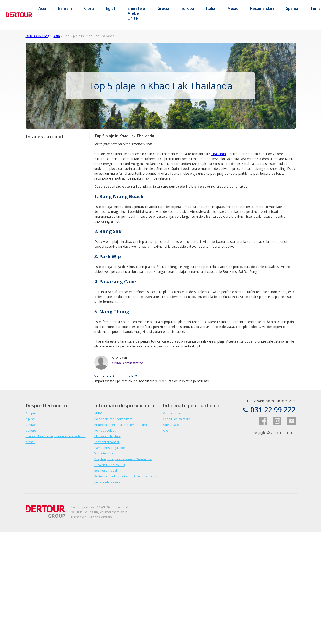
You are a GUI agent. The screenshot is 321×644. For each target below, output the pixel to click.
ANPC (98, 413)
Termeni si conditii (107, 442)
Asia (42, 8)
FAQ (166, 430)
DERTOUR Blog (37, 36)
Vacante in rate (105, 453)
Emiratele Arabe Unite (136, 13)
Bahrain (65, 8)
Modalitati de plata (107, 436)
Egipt (111, 8)
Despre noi (33, 413)
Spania (292, 8)
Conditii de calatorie (177, 419)
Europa (188, 8)
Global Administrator (127, 363)
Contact (31, 425)
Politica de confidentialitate (113, 419)
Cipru (89, 8)
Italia (211, 8)
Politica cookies (105, 430)
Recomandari (262, 8)
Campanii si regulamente (112, 448)
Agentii (30, 419)
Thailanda (218, 154)
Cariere (31, 430)
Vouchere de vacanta (178, 413)
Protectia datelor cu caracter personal (121, 425)
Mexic (233, 8)
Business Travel (106, 470)
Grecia (163, 8)
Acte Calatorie (173, 425)
